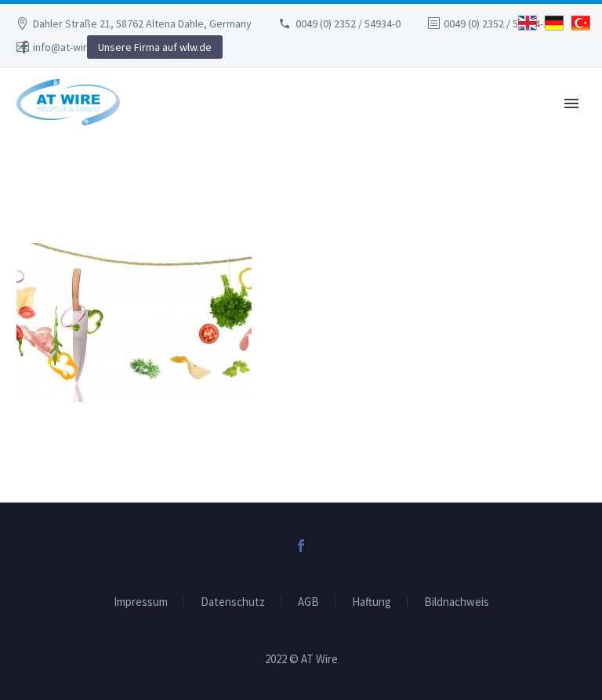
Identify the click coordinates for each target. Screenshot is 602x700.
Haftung (372, 602)
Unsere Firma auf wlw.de (155, 47)
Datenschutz (233, 602)
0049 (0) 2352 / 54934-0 (348, 24)
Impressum (141, 602)
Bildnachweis (457, 602)
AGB (308, 602)
